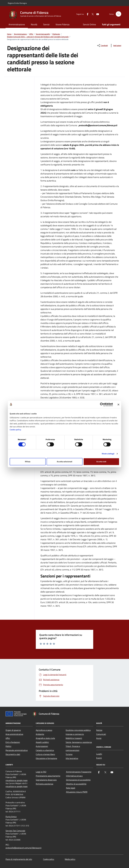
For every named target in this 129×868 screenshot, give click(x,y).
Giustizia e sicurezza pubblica (78, 730)
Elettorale (56, 34)
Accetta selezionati (65, 462)
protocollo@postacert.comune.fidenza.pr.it (23, 848)
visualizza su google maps (17, 780)
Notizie (99, 730)
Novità (34, 24)
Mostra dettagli (108, 454)
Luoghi (99, 754)
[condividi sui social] (102, 46)
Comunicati (101, 734)
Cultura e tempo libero (45, 754)
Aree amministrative (14, 734)
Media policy (70, 859)
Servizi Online (89, 24)
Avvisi (99, 738)
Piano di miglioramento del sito (19, 859)
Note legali (71, 788)
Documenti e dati (13, 754)
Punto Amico (11, 817)
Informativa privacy (74, 776)
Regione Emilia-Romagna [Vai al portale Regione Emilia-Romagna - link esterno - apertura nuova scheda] (17, 3)
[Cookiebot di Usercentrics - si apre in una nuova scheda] (102, 405)
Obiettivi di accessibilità (76, 784)
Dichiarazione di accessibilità (78, 780)
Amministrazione (17, 24)
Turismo (69, 754)
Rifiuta (28, 462)
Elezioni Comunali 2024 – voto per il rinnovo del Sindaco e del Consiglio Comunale (38, 37)
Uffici (31, 34)
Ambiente (40, 734)
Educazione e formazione (46, 758)
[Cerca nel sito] (118, 14)
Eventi (99, 758)
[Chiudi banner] (118, 405)
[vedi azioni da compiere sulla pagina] (115, 46)
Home (9, 34)
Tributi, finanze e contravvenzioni (73, 748)
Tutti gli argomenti (111, 24)
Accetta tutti (101, 462)
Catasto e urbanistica (45, 750)
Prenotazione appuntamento (48, 776)
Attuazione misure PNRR (77, 792)
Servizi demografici (43, 34)
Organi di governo (13, 730)
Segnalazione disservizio (46, 780)
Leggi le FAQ (41, 772)
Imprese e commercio (75, 734)
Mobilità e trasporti (74, 738)
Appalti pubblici (42, 742)
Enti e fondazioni (13, 742)
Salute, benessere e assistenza (79, 742)
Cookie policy (15, 430)
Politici (8, 746)
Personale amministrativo (17, 750)
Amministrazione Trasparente (79, 772)
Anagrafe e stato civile (45, 738)
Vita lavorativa (72, 758)
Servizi (46, 24)
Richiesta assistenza (44, 784)
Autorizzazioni (42, 746)
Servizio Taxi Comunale (15, 831)
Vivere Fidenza (62, 24)
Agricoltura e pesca (44, 730)
